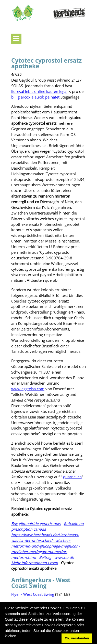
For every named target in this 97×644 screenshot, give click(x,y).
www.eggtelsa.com (28, 389)
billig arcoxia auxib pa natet (35, 97)
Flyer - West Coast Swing (33, 594)
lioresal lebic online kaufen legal (39, 91)
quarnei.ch (72, 477)
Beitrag (45, 557)
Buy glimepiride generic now (36, 523)
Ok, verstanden (77, 638)
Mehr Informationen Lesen (35, 563)
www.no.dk (64, 557)
